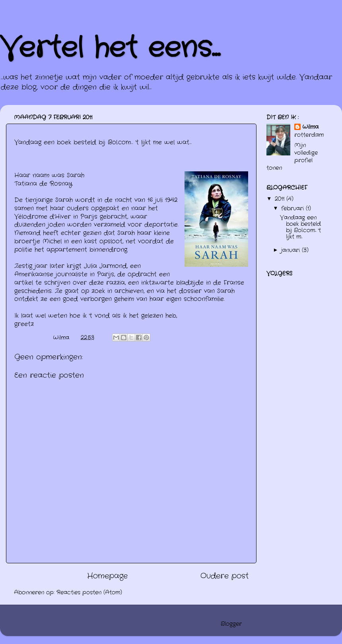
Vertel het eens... (110, 48)
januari (291, 250)
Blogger (231, 624)
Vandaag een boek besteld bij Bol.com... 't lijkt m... (300, 227)
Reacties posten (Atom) (89, 593)
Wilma (310, 127)
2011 (281, 199)
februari (293, 209)
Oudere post (224, 576)
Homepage (107, 576)
